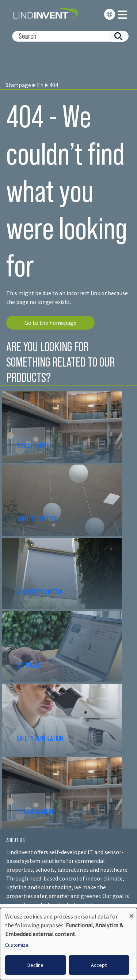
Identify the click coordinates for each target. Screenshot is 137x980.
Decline (35, 965)
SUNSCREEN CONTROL (40, 592)
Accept (99, 965)
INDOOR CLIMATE (35, 446)
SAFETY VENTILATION (40, 738)
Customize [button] (17, 945)
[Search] (67, 36)
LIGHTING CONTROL (37, 519)
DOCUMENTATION (35, 811)
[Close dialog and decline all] (132, 913)
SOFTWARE (28, 665)
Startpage (18, 85)
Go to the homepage (50, 323)
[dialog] (68, 944)
